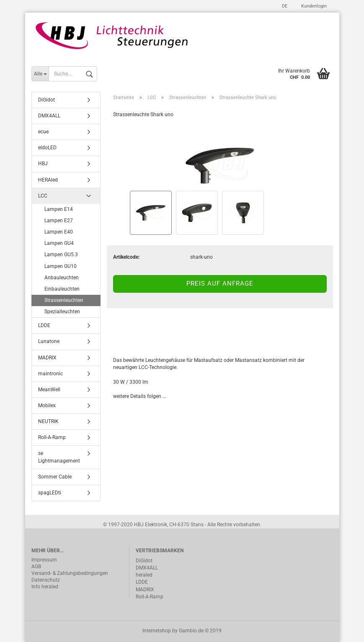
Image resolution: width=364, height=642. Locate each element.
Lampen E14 (59, 209)
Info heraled (45, 587)
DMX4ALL (49, 116)
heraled (144, 575)
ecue (43, 132)
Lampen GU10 (61, 266)
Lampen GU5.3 (61, 255)
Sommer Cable (55, 477)
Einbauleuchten (62, 289)
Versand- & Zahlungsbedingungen (70, 573)
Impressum (44, 560)
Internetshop (157, 631)
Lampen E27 (59, 221)
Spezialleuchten (62, 312)
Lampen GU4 (59, 243)
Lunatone (49, 341)
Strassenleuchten (64, 300)
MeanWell (49, 390)
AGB (36, 567)
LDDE (44, 325)
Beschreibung (145, 332)
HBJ (43, 164)
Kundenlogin (313, 6)
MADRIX (47, 358)
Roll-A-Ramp (52, 437)
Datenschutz (46, 580)
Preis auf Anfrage (220, 283)
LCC (43, 196)
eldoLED (47, 148)
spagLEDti (50, 493)
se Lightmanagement (59, 457)
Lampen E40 (59, 232)
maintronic (50, 374)
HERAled (48, 180)
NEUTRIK (48, 421)
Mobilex (47, 405)
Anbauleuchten (62, 278)
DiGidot (46, 100)
